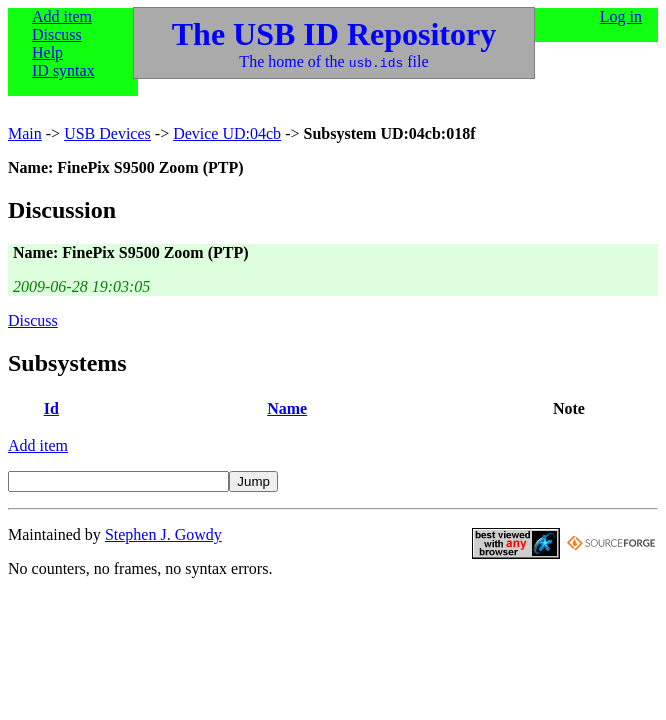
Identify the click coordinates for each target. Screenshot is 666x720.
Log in (621, 16)
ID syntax (63, 70)
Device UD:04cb (227, 133)
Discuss (57, 34)
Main (25, 133)
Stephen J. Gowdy (163, 534)
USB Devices (107, 133)
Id (51, 408)
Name (287, 408)
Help (47, 52)
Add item (62, 16)
